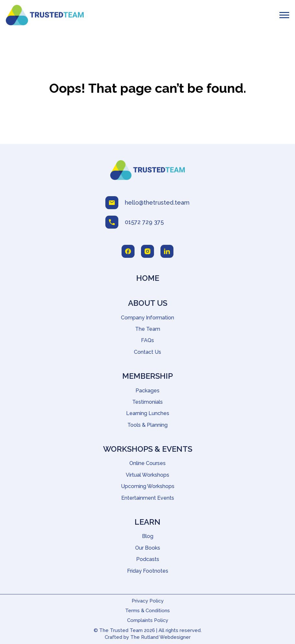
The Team (148, 329)
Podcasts (148, 559)
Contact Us (147, 352)
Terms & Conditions (147, 611)
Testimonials (147, 402)
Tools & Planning (147, 425)
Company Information (147, 318)
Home (148, 278)
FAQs (147, 340)
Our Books (148, 548)
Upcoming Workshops (148, 486)
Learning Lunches (148, 413)
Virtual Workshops (147, 475)
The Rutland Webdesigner (160, 637)
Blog (148, 536)
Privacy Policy (148, 601)
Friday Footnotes (148, 571)
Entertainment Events (148, 498)
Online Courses (147, 463)
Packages (147, 391)
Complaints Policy (148, 620)
